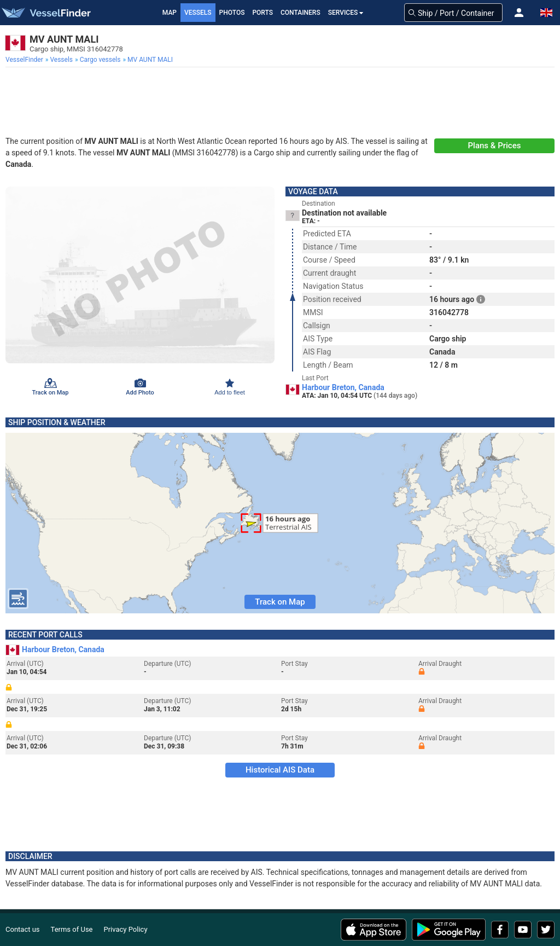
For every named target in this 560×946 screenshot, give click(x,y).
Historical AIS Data (280, 770)
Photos (232, 13)
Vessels (198, 13)
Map (170, 13)
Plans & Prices (495, 146)
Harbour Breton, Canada (343, 387)
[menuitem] (25, 60)
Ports (262, 13)
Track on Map (280, 602)
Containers (301, 13)
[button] (519, 13)
